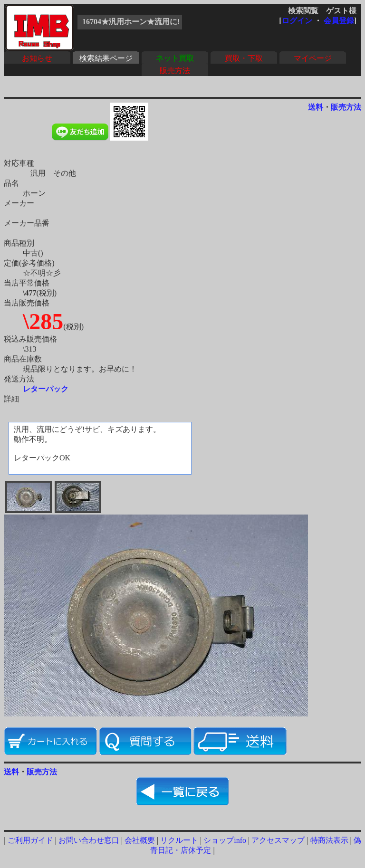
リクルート (179, 840)
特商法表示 (329, 840)
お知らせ (37, 58)
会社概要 (140, 840)
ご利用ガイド (30, 840)
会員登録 (339, 21)
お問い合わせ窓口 (89, 840)
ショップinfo (225, 840)
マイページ (313, 58)
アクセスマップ (278, 840)
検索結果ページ (106, 58)
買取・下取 (244, 58)
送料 (316, 107)
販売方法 (175, 71)
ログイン (297, 21)
